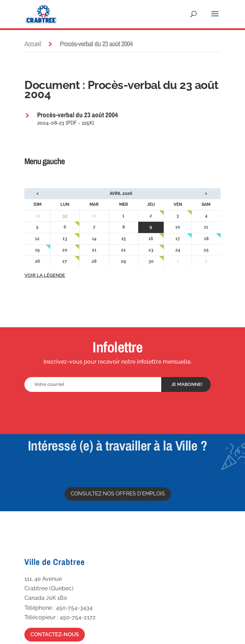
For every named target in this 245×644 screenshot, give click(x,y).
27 (65, 261)
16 (151, 239)
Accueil (33, 44)
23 (151, 250)
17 (178, 239)
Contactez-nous (55, 634)
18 (206, 239)
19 (37, 250)
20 (65, 250)
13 (65, 239)
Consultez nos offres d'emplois (118, 494)
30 (65, 216)
